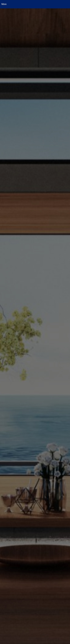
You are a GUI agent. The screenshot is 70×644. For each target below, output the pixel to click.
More (4, 4)
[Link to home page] (37, 4)
